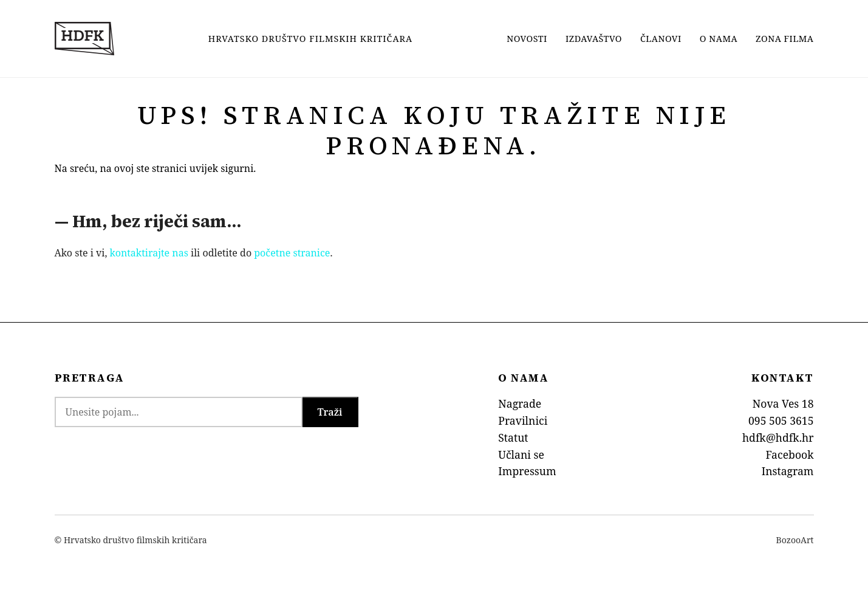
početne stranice (292, 253)
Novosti (527, 39)
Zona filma (784, 39)
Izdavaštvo (594, 39)
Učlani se (521, 455)
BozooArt (795, 540)
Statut (513, 437)
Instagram (788, 471)
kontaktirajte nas (149, 253)
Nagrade (520, 403)
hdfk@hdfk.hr (778, 437)
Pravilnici (523, 420)
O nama (719, 39)
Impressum (527, 471)
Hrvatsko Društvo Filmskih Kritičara (310, 39)
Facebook (789, 455)
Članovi (661, 39)
